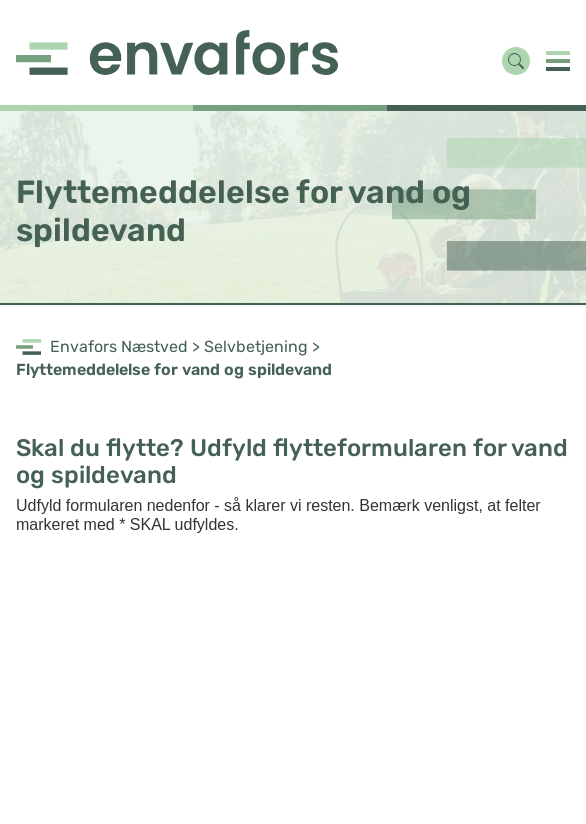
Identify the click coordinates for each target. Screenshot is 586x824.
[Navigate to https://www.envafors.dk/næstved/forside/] (178, 52)
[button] (558, 60)
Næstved (154, 346)
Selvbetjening (256, 346)
